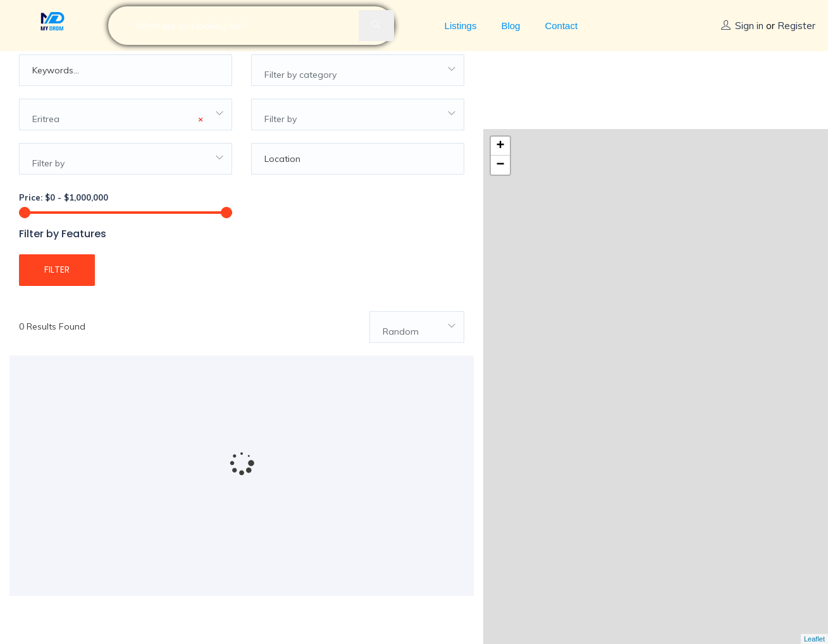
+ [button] (500, 69)
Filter (57, 286)
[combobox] (358, 87)
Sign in (749, 26)
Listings (461, 26)
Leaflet (814, 639)
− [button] (500, 88)
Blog (510, 26)
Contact (561, 26)
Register (796, 26)
